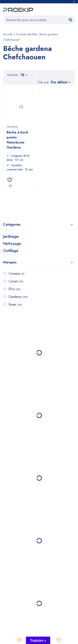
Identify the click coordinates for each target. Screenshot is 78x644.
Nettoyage (12, 244)
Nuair (15, 304)
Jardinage (11, 236)
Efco (14, 289)
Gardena (18, 297)
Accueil (8, 34)
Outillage (11, 251)
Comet (16, 281)
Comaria (16, 274)
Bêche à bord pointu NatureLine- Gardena (17, 140)
